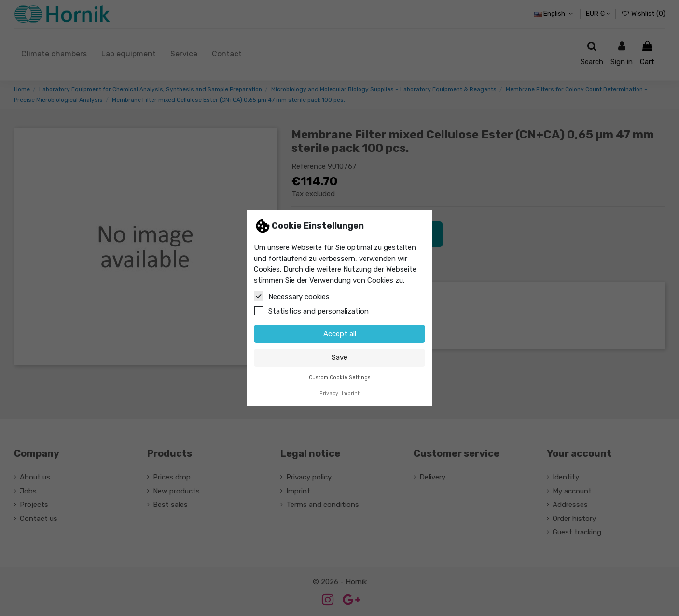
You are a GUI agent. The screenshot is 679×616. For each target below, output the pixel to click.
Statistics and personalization (311, 311)
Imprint (351, 393)
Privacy (329, 393)
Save (339, 357)
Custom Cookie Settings (340, 377)
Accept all (340, 334)
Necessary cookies (292, 296)
